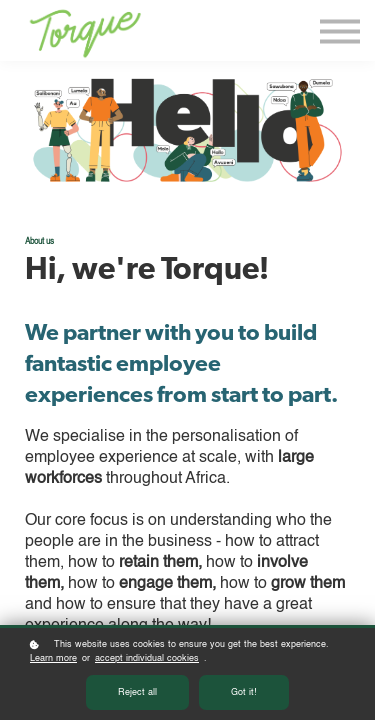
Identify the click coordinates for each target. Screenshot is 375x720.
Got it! (244, 692)
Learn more (53, 658)
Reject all (137, 692)
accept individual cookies (147, 658)
